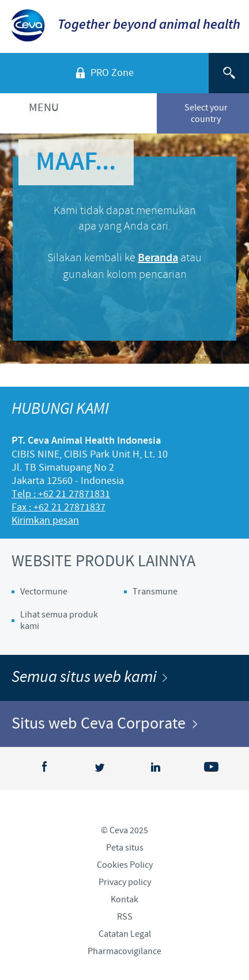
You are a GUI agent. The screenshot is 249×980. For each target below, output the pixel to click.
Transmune (155, 592)
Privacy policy (125, 882)
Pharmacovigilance (124, 951)
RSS (125, 917)
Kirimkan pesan (45, 520)
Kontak (124, 899)
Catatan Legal (125, 934)
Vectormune (44, 592)
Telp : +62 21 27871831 (61, 494)
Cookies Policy (125, 865)
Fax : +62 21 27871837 (59, 507)
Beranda (158, 258)
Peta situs (125, 848)
